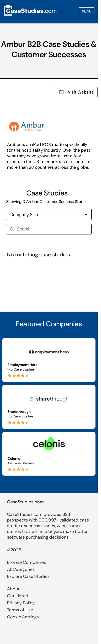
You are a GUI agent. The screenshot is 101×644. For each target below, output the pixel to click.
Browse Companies (26, 562)
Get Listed (18, 596)
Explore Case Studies (28, 576)
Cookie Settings (23, 617)
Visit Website (76, 92)
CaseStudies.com (25, 502)
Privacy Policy (21, 603)
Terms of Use (20, 610)
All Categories (21, 569)
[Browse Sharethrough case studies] (49, 407)
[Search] (52, 229)
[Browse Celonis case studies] (49, 454)
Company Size (49, 214)
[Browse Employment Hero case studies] (49, 360)
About (13, 589)
